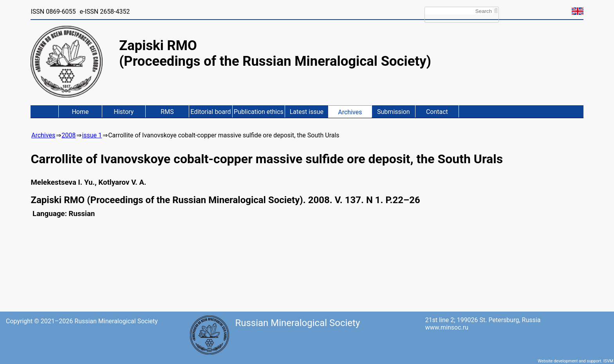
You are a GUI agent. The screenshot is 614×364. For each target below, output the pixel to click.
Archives (350, 112)
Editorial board (210, 112)
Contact (437, 112)
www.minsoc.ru (447, 327)
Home (80, 112)
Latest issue (307, 112)
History (124, 112)
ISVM (608, 361)
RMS (167, 112)
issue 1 (92, 135)
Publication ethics (259, 112)
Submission (394, 112)
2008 (69, 135)
